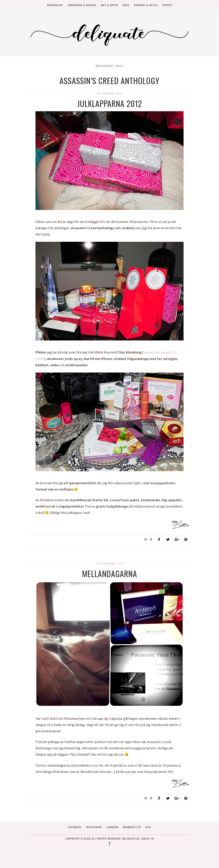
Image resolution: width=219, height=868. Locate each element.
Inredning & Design (82, 5)
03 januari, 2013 (110, 94)
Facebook (75, 827)
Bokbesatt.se (132, 827)
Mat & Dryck (109, 5)
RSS (148, 827)
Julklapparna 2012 (110, 103)
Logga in (147, 839)
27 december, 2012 (110, 564)
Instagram (94, 827)
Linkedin (112, 827)
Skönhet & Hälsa (146, 5)
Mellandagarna (110, 573)
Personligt (55, 5)
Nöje (126, 5)
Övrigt (167, 5)
